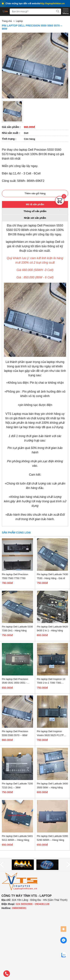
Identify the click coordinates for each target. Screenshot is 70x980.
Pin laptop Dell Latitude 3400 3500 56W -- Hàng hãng (52, 786)
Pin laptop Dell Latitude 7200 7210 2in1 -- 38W (17, 786)
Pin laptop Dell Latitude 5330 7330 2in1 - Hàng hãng (17, 629)
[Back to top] (63, 929)
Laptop (19, 21)
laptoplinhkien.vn (17, 242)
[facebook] (63, 940)
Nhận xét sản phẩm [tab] (35, 218)
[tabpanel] (35, 374)
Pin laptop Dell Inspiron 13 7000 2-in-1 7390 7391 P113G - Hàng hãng (51, 681)
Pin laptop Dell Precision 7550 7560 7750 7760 (15, 576)
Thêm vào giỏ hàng (35, 193)
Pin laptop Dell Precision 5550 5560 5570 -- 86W (15, 733)
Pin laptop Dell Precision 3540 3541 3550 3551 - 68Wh (15, 681)
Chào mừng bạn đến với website (33, 4)
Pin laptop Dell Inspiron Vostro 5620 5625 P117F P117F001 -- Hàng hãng (50, 733)
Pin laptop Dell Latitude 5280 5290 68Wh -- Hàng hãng (52, 838)
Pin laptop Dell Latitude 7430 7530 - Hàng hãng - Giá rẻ (52, 576)
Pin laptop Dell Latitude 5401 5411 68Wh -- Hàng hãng (17, 838)
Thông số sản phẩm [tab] (35, 211)
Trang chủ (7, 21)
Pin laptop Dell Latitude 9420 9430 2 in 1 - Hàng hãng (52, 629)
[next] (68, 865)
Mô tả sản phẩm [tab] (35, 204)
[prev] (2, 865)
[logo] (20, 882)
